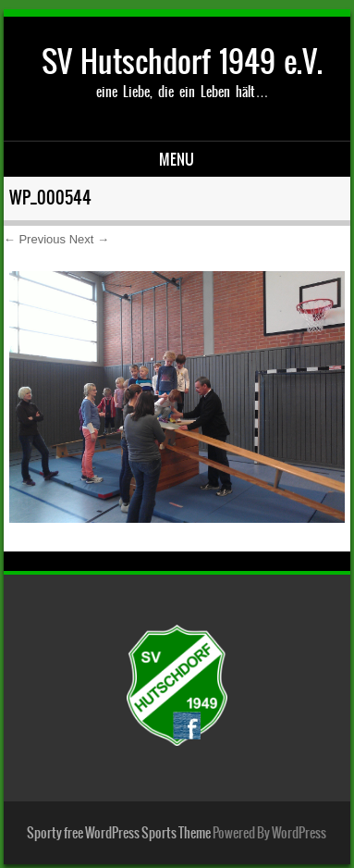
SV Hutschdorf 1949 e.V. (182, 62)
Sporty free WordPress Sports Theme (119, 833)
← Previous (35, 239)
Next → (89, 239)
